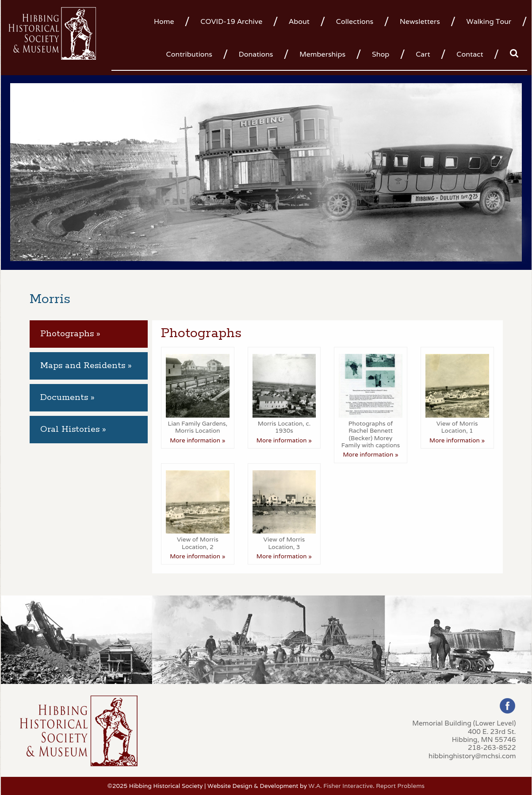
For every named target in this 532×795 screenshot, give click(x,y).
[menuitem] (167, 21)
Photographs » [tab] (70, 334)
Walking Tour (489, 21)
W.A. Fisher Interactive (341, 786)
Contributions (189, 54)
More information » (197, 440)
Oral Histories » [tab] (73, 429)
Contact (470, 54)
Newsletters (420, 21)
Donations (256, 54)
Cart (423, 54)
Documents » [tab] (67, 397)
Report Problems (400, 786)
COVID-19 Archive (231, 21)
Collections (355, 21)
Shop (381, 54)
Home (164, 21)
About (299, 21)
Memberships (322, 54)
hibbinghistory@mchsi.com (472, 756)
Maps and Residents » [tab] (86, 366)
